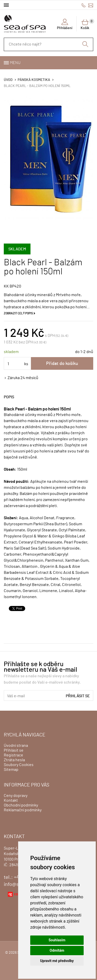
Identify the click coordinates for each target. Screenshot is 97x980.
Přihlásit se (78, 696)
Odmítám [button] (57, 950)
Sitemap (11, 770)
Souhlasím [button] (57, 940)
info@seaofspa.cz (91, 5)
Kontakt (11, 800)
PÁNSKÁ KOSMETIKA (34, 80)
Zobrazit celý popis (18, 313)
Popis (9, 397)
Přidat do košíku (62, 364)
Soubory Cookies (19, 765)
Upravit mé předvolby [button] (57, 961)
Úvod (8, 80)
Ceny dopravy (16, 796)
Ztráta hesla (14, 760)
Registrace (13, 755)
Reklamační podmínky (23, 810)
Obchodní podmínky (21, 805)
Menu (15, 63)
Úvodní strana (16, 746)
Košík (87, 24)
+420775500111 (84, 5)
